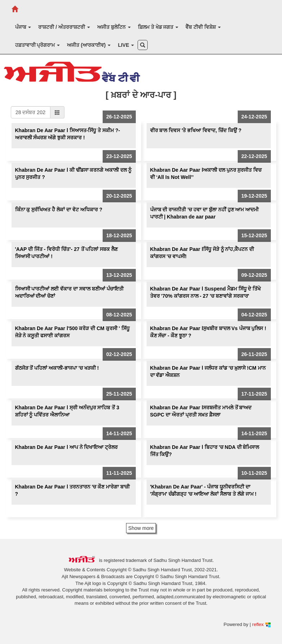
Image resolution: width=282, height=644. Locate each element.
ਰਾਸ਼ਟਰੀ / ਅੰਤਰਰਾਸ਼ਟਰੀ (64, 27)
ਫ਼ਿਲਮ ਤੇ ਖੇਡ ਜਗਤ (158, 27)
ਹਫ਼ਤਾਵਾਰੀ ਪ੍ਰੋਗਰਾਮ (38, 45)
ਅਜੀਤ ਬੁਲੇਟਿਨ (114, 27)
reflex (261, 624)
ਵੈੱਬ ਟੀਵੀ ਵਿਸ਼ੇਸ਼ (203, 27)
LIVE (126, 45)
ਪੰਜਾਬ (23, 27)
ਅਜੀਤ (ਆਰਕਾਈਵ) (89, 45)
